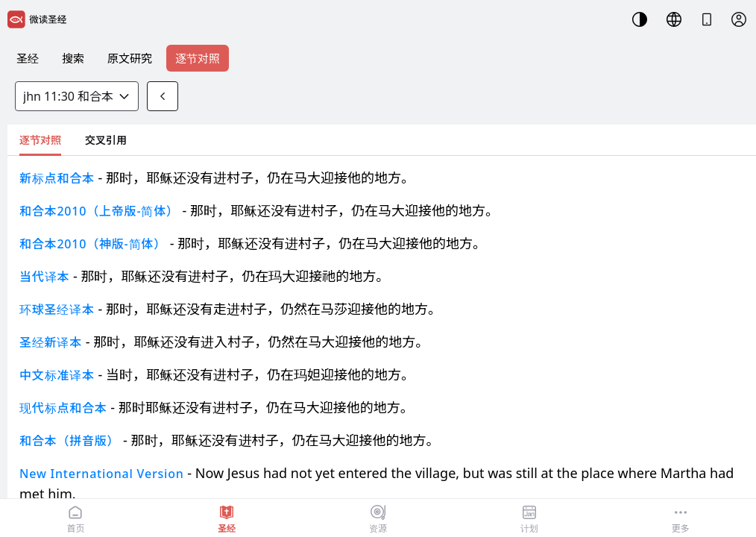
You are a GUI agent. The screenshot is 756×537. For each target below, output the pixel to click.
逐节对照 (198, 58)
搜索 (73, 58)
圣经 (28, 58)
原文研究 (130, 58)
